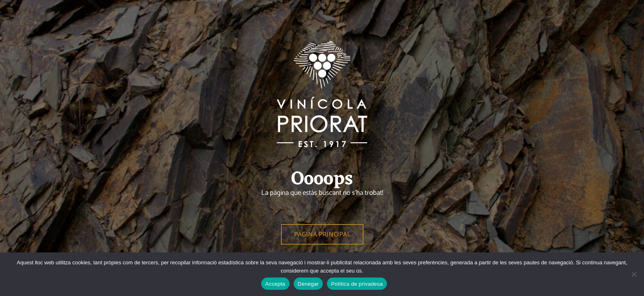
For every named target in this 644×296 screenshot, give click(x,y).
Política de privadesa (357, 284)
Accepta (275, 284)
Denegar (308, 284)
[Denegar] (634, 274)
